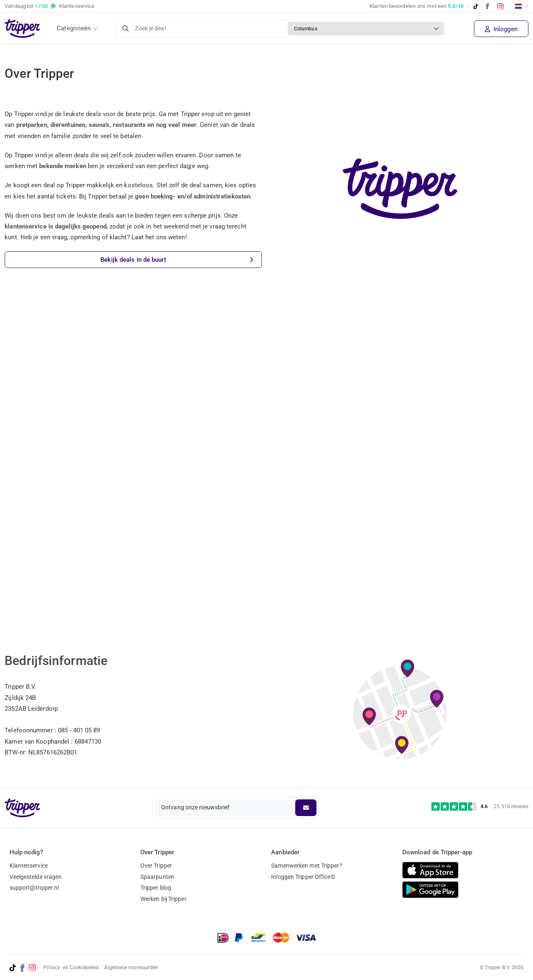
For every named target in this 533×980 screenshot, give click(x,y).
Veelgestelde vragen (36, 877)
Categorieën (74, 28)
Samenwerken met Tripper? (306, 866)
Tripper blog (156, 888)
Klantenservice (29, 866)
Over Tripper (156, 866)
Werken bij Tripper (163, 899)
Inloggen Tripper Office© (303, 877)
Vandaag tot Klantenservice (50, 6)
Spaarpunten (157, 877)
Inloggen (501, 29)
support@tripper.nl (34, 888)
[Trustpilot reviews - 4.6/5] (480, 807)
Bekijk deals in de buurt (177, 260)
